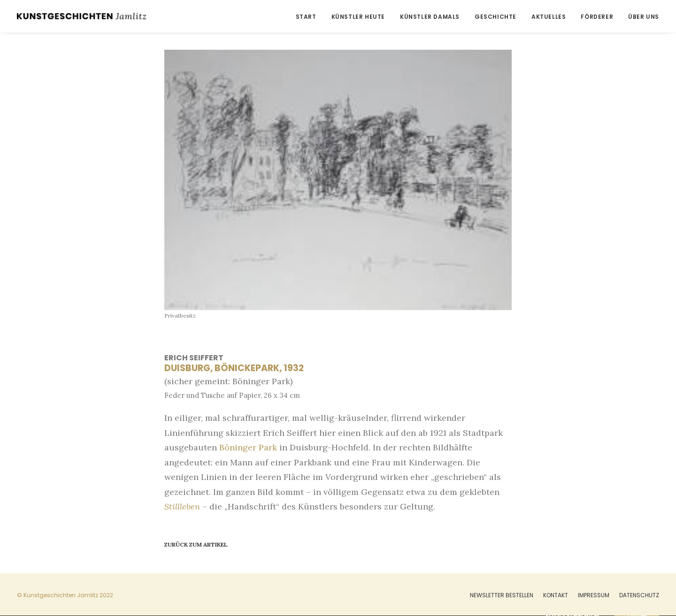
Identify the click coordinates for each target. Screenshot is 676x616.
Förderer (597, 17)
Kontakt (556, 595)
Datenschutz (639, 595)
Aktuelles (549, 17)
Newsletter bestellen (502, 595)
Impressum (594, 595)
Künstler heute (358, 17)
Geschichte (495, 17)
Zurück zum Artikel (196, 544)
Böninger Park (248, 447)
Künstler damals (430, 17)
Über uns (644, 17)
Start (306, 17)
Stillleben (182, 506)
